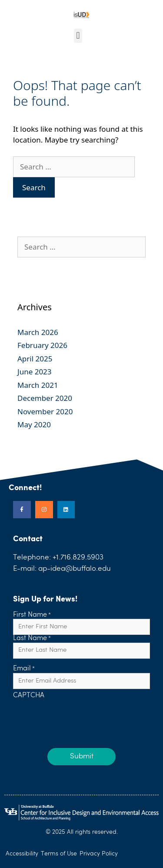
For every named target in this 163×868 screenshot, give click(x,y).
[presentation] (79, 717)
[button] (78, 36)
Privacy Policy (99, 854)
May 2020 (34, 424)
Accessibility (22, 854)
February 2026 (42, 345)
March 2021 (38, 385)
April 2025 (35, 359)
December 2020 (45, 398)
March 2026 (38, 332)
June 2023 (35, 372)
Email (24, 669)
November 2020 (45, 411)
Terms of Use (59, 854)
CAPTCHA (29, 696)
